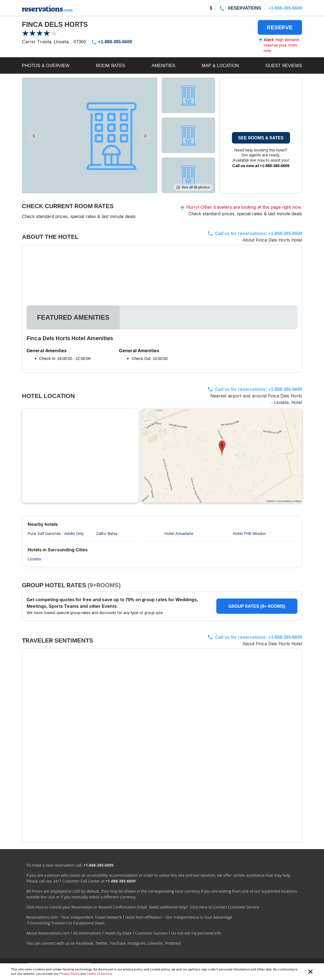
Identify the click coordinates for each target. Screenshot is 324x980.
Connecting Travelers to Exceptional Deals (67, 923)
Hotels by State (118, 933)
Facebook (85, 943)
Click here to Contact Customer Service (224, 907)
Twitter (101, 943)
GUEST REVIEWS (284, 65)
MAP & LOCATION (220, 65)
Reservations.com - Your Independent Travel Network (74, 917)
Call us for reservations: (259, 233)
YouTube (118, 943)
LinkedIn (155, 943)
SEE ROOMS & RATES (261, 138)
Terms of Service (99, 974)
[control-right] (145, 136)
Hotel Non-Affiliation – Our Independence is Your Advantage (179, 917)
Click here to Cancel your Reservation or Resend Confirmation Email (87, 907)
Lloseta (34, 559)
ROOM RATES (110, 65)
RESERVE (280, 27)
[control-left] (34, 136)
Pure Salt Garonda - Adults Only (56, 533)
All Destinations (87, 933)
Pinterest (173, 943)
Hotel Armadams (179, 533)
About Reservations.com (48, 933)
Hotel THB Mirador (250, 533)
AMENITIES (163, 65)
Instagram (137, 943)
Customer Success (151, 933)
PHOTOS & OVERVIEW (46, 65)
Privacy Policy (69, 974)
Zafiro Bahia (107, 533)
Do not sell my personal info (196, 933)
